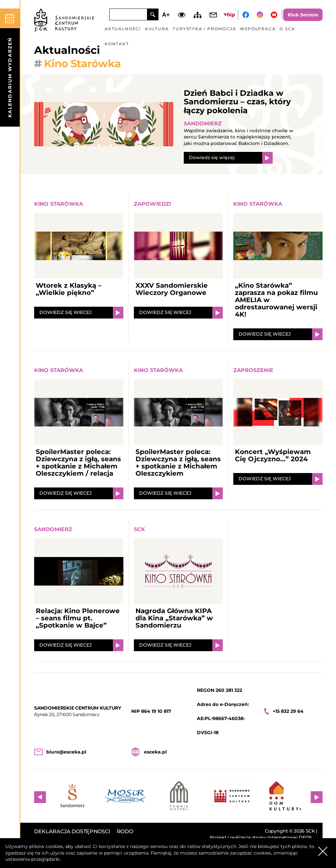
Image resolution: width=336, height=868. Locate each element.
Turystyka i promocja (204, 29)
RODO (125, 831)
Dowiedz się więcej (212, 157)
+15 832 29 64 (288, 711)
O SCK (287, 29)
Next (317, 797)
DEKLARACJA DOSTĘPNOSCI (72, 831)
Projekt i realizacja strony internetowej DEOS (261, 838)
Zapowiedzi (152, 204)
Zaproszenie (253, 370)
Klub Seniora (303, 15)
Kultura (157, 29)
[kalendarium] (10, 68)
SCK (139, 529)
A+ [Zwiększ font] (166, 15)
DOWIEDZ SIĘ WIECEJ (65, 312)
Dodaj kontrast (182, 15)
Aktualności (123, 29)
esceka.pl (155, 752)
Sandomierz (203, 124)
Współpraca (258, 29)
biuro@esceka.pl (66, 752)
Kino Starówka (59, 204)
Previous (40, 797)
